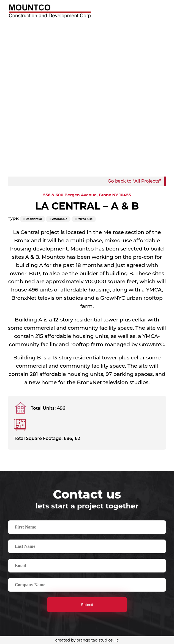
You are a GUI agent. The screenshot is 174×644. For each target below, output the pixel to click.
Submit (87, 605)
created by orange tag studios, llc (87, 640)
